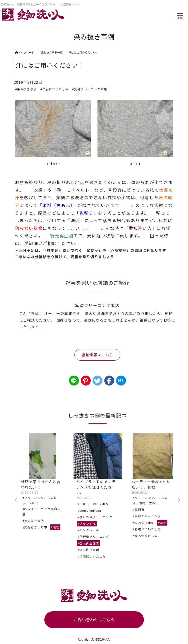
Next (179, 500)
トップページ (25, 52)
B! (121, 381)
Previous (16, 500)
